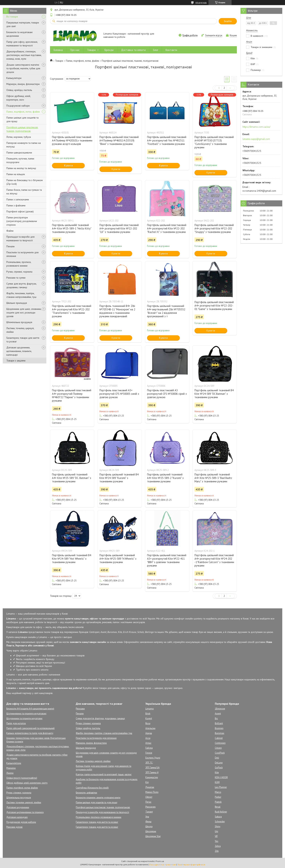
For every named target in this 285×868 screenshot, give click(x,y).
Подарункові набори (18, 106)
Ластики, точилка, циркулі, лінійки (20, 330)
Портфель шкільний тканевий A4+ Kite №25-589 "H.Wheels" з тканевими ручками (118, 559)
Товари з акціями (16, 361)
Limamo (150, 709)
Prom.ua (160, 861)
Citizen (218, 748)
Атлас (148, 743)
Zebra (218, 846)
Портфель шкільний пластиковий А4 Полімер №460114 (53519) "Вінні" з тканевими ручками (119, 140)
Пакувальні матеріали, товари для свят (23, 24)
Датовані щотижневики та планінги (25, 812)
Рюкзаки (80, 709)
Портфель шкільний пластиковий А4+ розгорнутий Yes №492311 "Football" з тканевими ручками (167, 140)
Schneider (220, 822)
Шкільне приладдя (17, 303)
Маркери (11, 768)
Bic (216, 718)
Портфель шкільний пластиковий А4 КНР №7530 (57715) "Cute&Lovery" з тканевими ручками (214, 142)
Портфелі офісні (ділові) (20, 211)
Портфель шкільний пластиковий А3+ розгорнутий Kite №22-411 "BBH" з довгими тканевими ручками (167, 560)
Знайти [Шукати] (228, 21)
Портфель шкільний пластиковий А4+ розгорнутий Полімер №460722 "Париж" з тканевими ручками (72, 395)
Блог (156, 50)
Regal (218, 807)
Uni (216, 831)
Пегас (148, 802)
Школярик (151, 831)
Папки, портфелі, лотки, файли (23, 112)
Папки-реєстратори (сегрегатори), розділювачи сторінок (22, 221)
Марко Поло (152, 792)
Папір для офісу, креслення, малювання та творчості (22, 44)
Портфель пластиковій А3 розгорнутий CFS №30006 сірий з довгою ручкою (167, 394)
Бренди (109, 50)
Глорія (149, 753)
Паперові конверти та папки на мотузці (24, 145)
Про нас (75, 50)
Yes (217, 841)
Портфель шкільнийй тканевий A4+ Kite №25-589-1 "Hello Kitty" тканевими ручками (72, 228)
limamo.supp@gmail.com (256, 139)
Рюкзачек (150, 807)
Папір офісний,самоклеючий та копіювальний (30, 728)
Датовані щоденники (18, 807)
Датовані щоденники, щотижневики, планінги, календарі (19, 351)
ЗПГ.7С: (149, 763)
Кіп (147, 782)
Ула (147, 817)
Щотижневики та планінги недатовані (26, 714)
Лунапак (150, 787)
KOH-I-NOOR (221, 777)
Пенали (10, 246)
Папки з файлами (16, 205)
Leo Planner (221, 787)
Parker (218, 797)
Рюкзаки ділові (14, 827)
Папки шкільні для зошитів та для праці (22, 119)
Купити (68, 165)
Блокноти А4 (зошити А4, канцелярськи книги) (30, 709)
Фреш (148, 822)
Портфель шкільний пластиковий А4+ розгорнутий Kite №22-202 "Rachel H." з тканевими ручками (167, 228)
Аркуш (149, 733)
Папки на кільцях (16, 174)
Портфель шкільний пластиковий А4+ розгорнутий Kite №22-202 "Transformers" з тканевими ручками (72, 311)
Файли (10, 231)
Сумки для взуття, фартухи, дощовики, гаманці (21, 285)
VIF (216, 836)
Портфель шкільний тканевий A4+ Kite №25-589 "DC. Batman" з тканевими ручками (72, 478)
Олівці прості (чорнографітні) (22, 778)
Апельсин (150, 728)
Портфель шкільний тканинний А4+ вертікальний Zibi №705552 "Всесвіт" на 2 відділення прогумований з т (166, 311)
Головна (58, 50)
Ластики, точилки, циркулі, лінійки (24, 802)
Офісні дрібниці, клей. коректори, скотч (27, 783)
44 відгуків (201, 2)
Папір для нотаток (16, 723)
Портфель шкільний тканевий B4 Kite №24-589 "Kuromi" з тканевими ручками (119, 478)
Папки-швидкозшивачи (19, 153)
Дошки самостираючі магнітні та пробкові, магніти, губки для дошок (23, 68)
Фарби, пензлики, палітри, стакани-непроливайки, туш (21, 295)
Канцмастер (152, 777)
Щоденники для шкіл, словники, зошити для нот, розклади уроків (24, 313)
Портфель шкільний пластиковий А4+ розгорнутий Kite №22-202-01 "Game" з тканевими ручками (214, 306)
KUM (217, 782)
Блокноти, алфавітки (86, 793)
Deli (217, 758)
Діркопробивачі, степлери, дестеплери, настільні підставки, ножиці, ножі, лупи (24, 55)
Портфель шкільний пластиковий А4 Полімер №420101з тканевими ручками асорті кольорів (72, 140)
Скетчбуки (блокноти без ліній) (92, 788)
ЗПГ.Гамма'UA (152, 768)
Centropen (220, 743)
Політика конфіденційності (191, 864)
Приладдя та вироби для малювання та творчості (20, 239)
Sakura (218, 817)
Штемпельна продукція (19, 322)
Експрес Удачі (153, 758)
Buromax (220, 733)
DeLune (219, 763)
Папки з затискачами (18, 199)
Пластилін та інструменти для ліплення (22, 254)
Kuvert (149, 718)
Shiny (218, 826)
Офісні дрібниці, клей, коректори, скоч (18, 98)
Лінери (10, 773)
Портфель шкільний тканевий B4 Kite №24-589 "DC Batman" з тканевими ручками (214, 394)
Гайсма (149, 748)
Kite (217, 772)
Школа (149, 826)
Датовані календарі (17, 817)
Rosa (148, 723)
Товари (91, 50)
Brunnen (219, 728)
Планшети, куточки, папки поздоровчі (20, 160)
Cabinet (219, 738)
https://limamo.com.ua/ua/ (256, 127)
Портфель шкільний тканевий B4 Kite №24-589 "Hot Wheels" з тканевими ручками (72, 559)
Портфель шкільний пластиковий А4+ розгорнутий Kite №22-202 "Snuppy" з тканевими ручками (214, 228)
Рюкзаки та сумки (16, 278)
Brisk (148, 714)
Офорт (149, 797)
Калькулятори (14, 78)
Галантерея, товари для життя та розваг (23, 340)
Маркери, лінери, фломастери (23, 84)
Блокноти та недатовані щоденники (19, 34)
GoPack (219, 768)
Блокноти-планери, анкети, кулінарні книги (98, 798)
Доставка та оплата (133, 50)
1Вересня (220, 709)
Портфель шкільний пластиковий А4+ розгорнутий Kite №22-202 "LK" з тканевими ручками (119, 228)
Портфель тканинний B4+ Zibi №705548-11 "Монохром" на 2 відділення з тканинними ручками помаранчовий (117, 311)
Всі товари (12, 17)
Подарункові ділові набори (21, 822)
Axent (218, 714)
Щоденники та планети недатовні (24, 718)
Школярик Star (153, 836)
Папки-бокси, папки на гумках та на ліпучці (24, 192)
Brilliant (219, 723)
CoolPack (220, 753)
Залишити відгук (214, 35)
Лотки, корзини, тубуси (19, 137)
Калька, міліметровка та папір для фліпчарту (30, 733)
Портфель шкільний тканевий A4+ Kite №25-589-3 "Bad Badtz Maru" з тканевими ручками (213, 478)
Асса (148, 738)
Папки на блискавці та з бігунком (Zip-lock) (25, 182)
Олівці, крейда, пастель (19, 90)
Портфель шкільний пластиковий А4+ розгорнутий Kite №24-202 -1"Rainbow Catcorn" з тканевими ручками (214, 560)
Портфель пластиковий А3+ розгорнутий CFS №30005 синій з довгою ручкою (119, 394)
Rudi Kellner (221, 812)
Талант (149, 812)
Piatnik (218, 802)
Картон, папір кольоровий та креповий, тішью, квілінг (104, 774)
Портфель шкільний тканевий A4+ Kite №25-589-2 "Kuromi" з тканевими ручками (165, 478)
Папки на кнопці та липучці (21, 168)
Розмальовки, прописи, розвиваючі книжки (19, 264)
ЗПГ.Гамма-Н (152, 772)
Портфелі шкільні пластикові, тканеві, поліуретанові (22, 129)
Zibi (217, 851)
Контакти (171, 50)
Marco (218, 792)
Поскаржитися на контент (163, 864)
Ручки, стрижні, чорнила (19, 272)
